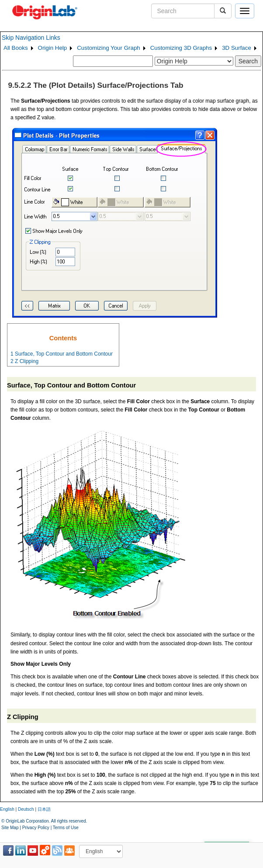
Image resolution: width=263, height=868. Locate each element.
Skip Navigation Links (31, 38)
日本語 (44, 809)
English (7, 809)
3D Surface (237, 48)
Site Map (10, 828)
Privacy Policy (36, 828)
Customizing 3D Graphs (181, 48)
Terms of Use (66, 828)
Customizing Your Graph (108, 48)
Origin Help (53, 48)
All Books (16, 48)
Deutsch (26, 809)
